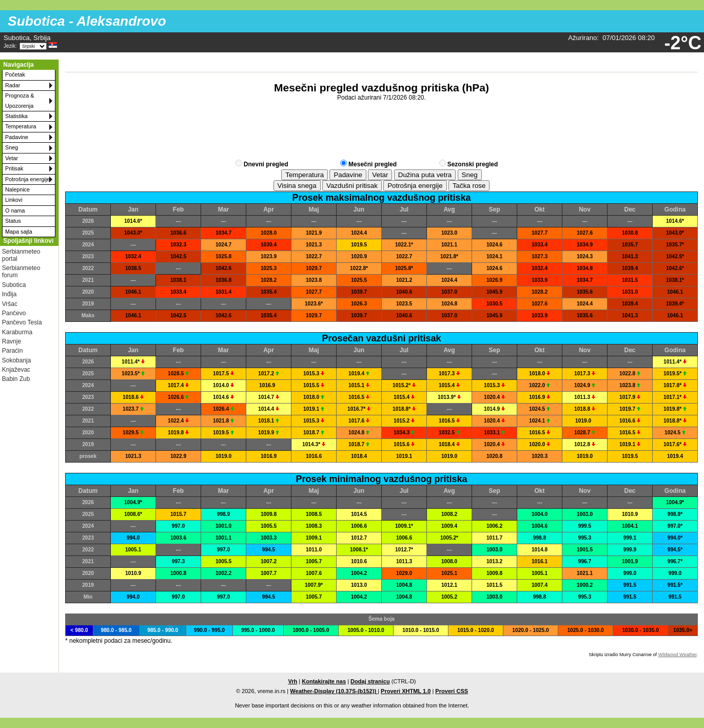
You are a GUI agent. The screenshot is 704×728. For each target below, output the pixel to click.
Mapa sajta (19, 232)
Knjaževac (16, 370)
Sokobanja (17, 360)
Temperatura (21, 126)
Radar (13, 85)
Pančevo (14, 313)
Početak (15, 74)
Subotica (14, 285)
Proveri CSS (452, 691)
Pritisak (14, 168)
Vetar (12, 158)
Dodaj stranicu (370, 681)
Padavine (17, 137)
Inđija (9, 294)
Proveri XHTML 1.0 (406, 691)
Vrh (292, 681)
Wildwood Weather (678, 655)
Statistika (16, 116)
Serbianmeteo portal (21, 255)
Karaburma (17, 332)
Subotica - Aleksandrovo (87, 21)
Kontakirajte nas (324, 681)
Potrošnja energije (27, 179)
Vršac (10, 304)
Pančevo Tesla (22, 322)
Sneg (12, 147)
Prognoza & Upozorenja (19, 100)
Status (13, 221)
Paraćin (13, 351)
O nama (15, 210)
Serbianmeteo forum (21, 272)
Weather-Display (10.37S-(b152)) (334, 691)
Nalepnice (17, 189)
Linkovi (14, 200)
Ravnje (12, 341)
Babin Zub (16, 379)
